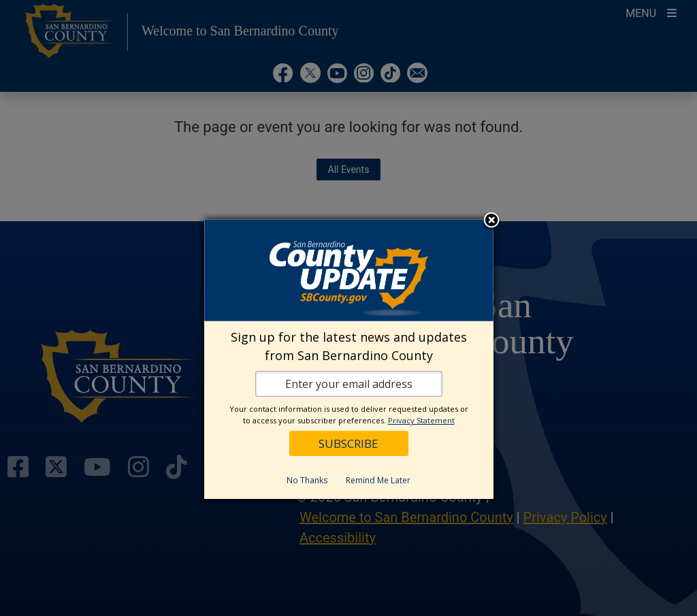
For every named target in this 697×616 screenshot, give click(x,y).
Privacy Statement (421, 420)
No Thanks (307, 480)
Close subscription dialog (491, 221)
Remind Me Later (378, 480)
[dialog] (349, 359)
